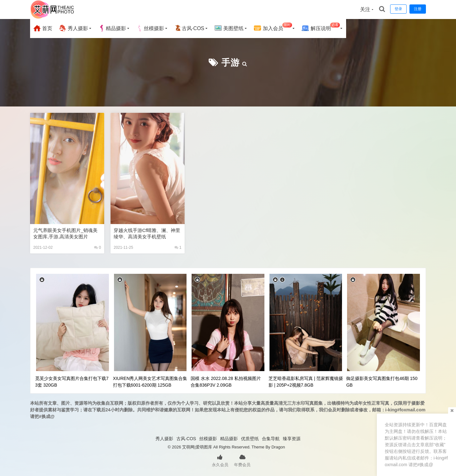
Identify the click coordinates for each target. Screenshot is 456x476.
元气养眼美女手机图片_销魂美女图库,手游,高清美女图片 (65, 233)
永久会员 (220, 460)
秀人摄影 (73, 28)
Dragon (278, 447)
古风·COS (189, 28)
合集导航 (271, 439)
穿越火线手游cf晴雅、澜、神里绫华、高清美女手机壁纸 (147, 233)
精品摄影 (112, 28)
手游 (231, 63)
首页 (43, 28)
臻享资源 (292, 439)
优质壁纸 (250, 439)
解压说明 (321, 27)
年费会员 (242, 460)
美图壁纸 (229, 28)
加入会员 (273, 27)
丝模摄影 (150, 28)
